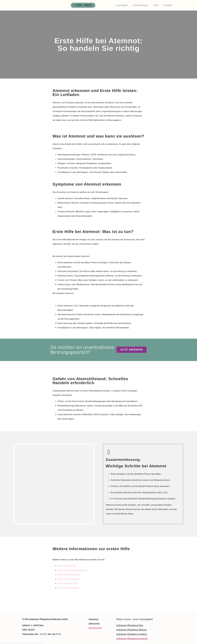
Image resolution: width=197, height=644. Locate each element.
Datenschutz (94, 624)
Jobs (156, 5)
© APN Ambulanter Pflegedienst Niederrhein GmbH (45, 619)
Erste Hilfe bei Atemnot (67, 566)
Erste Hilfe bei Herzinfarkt (68, 583)
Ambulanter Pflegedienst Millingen (132, 630)
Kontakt (168, 5)
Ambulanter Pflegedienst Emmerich (132, 639)
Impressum (94, 619)
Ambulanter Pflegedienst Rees (130, 625)
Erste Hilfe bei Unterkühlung (69, 575)
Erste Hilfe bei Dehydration (68, 588)
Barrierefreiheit (95, 628)
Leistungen (122, 5)
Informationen (141, 5)
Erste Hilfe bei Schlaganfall (68, 579)
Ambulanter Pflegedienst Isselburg (132, 634)
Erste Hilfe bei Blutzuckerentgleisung (72, 570)
